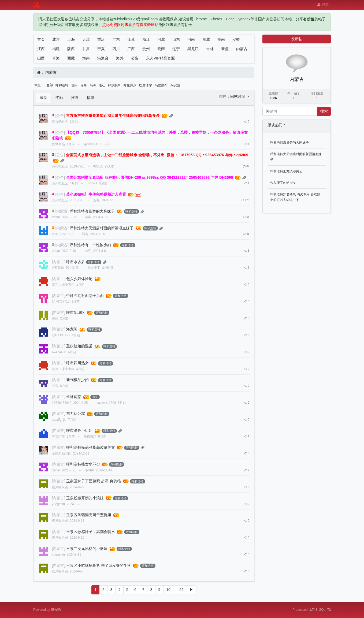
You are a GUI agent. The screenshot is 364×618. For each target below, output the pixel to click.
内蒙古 (242, 49)
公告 (135, 58)
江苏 (131, 39)
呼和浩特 (62, 85)
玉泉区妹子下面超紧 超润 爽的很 (94, 481)
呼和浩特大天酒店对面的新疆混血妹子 (102, 228)
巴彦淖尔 (146, 85)
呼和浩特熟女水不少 (83, 464)
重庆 (101, 39)
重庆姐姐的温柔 (79, 346)
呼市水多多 (76, 262)
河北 (161, 39)
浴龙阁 (72, 329)
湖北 (206, 39)
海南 (86, 58)
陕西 (71, 49)
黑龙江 (193, 49)
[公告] (60, 116)
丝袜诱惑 (74, 397)
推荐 (75, 98)
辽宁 (176, 49)
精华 (90, 98)
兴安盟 (175, 85)
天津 (86, 39)
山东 (176, 39)
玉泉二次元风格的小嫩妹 (87, 549)
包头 (74, 85)
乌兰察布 (161, 85)
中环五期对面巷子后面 (85, 296)
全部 (50, 85)
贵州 (146, 49)
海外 (120, 58)
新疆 (225, 49)
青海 (56, 58)
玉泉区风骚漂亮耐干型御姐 (89, 515)
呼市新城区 (76, 312)
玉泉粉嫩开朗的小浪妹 (85, 498)
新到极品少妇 (77, 380)
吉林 (210, 49)
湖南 (221, 39)
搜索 (324, 111)
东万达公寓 (76, 414)
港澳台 (103, 58)
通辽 (102, 85)
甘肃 (86, 49)
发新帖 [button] (297, 39)
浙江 (146, 39)
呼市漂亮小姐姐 (79, 430)
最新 (44, 98)
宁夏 (101, 49)
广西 (131, 49)
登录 (323, 5)
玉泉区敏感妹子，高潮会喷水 (91, 532)
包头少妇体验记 (79, 279)
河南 (191, 39)
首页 (41, 39)
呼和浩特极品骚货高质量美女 (91, 447)
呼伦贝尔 (130, 85)
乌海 (93, 85)
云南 (161, 49)
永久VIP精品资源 (160, 58)
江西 (41, 49)
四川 (116, 49)
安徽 (236, 39)
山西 (41, 58)
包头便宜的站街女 (283, 183)
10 (168, 590)
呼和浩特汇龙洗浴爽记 (286, 171)
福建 (56, 49)
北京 (56, 39)
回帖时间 (238, 96)
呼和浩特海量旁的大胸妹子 (92, 211)
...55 (180, 590)
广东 (116, 39)
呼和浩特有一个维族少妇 (90, 245)
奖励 (59, 98)
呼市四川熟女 (77, 363)
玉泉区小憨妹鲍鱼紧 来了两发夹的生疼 (99, 565)
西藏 (71, 58)
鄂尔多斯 (114, 85)
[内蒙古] (62, 211)
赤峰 (84, 85)
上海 (71, 39)
